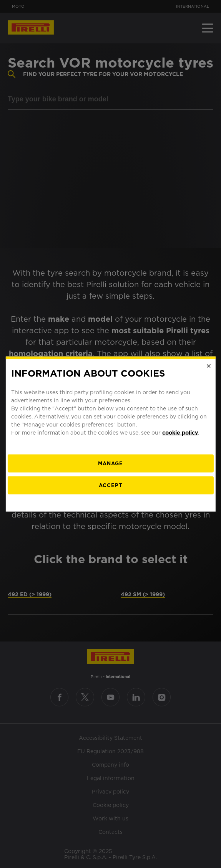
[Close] (209, 366)
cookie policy (180, 433)
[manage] (110, 464)
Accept (110, 485)
